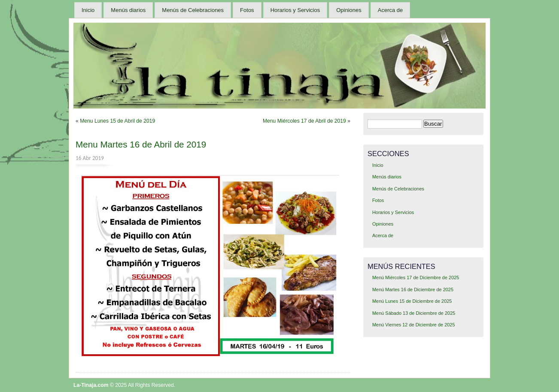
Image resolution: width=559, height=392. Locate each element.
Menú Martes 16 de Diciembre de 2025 (413, 289)
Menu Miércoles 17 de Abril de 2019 (304, 121)
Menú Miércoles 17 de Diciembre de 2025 (416, 277)
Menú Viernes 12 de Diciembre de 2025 (414, 325)
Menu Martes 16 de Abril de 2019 (141, 144)
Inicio (88, 10)
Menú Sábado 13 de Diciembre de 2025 (414, 313)
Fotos (247, 10)
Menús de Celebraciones (193, 10)
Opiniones (349, 10)
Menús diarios (128, 10)
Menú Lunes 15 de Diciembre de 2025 (412, 301)
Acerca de (390, 10)
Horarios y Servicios (295, 10)
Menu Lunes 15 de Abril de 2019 (117, 121)
